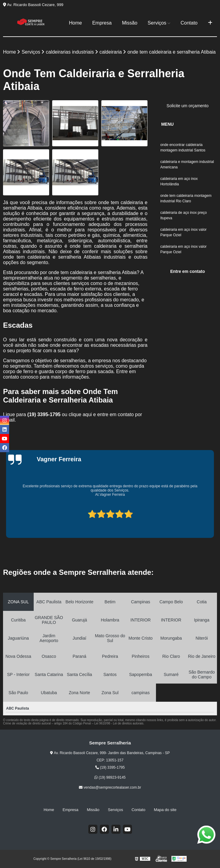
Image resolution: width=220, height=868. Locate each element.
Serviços (157, 23)
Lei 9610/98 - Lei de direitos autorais (119, 723)
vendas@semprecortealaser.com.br (110, 787)
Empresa (102, 23)
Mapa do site (165, 810)
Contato (189, 23)
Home (75, 23)
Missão (130, 23)
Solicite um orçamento (188, 106)
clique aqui (80, 414)
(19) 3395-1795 (45, 414)
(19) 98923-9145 (110, 777)
